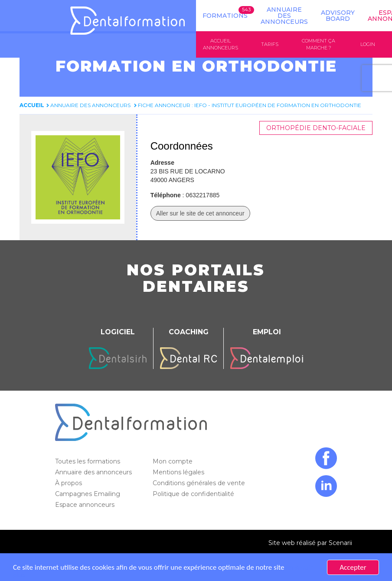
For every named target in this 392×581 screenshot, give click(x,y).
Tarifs (270, 44)
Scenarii (340, 543)
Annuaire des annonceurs (284, 16)
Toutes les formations (88, 461)
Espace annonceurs (86, 505)
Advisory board (338, 16)
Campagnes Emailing (88, 494)
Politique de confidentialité (194, 494)
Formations (225, 16)
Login (368, 44)
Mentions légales (179, 472)
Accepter (353, 567)
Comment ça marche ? (318, 44)
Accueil (32, 105)
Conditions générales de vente (200, 483)
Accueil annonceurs (220, 44)
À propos (69, 483)
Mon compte (173, 461)
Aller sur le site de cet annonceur (200, 213)
